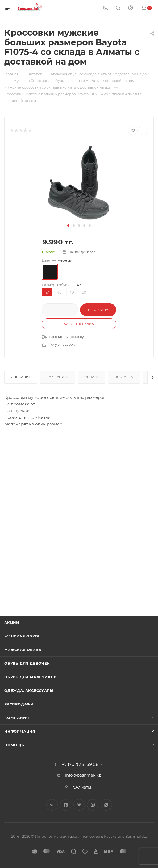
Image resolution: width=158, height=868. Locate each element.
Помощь (14, 745)
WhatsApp (106, 805)
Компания (17, 718)
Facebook (66, 805)
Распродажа (19, 704)
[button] (68, 226)
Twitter (79, 805)
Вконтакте (52, 805)
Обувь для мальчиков (30, 677)
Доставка (124, 377)
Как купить (57, 377)
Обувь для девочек (27, 663)
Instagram (93, 805)
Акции (12, 622)
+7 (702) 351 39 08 (80, 765)
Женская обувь (22, 636)
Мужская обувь (23, 650)
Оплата (92, 377)
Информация (20, 731)
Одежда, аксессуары (29, 690)
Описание (21, 377)
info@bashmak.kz (83, 775)
